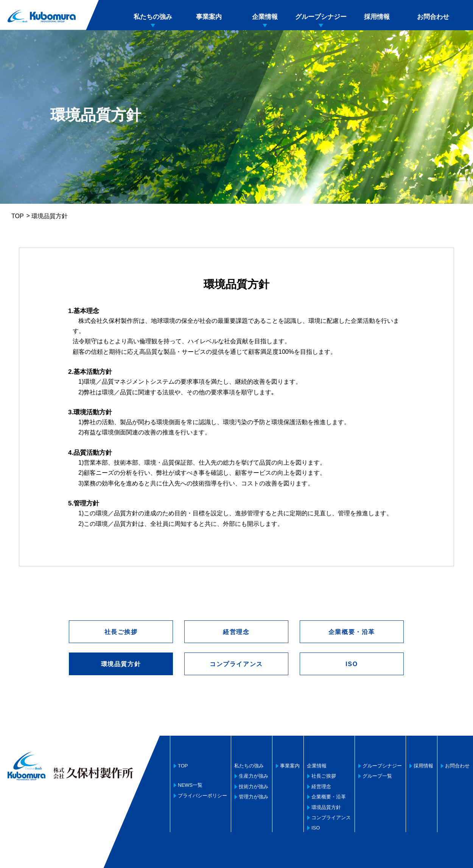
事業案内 (209, 17)
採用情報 (377, 17)
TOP (18, 216)
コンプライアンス (236, 664)
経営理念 (236, 632)
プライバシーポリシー (202, 796)
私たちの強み (153, 17)
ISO (352, 664)
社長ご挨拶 (121, 632)
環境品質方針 (326, 807)
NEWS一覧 (190, 785)
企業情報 (265, 17)
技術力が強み (254, 787)
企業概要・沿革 (352, 632)
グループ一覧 (377, 776)
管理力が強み (254, 797)
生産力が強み (254, 776)
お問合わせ (433, 17)
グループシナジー (321, 17)
